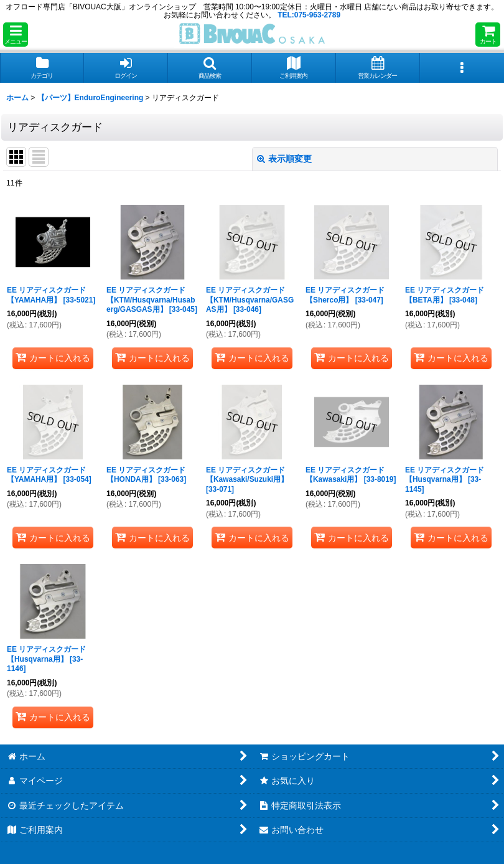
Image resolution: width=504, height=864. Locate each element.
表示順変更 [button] (284, 159)
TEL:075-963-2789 (309, 15)
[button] (16, 35)
